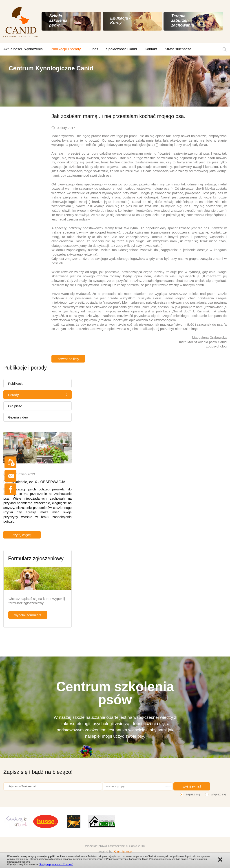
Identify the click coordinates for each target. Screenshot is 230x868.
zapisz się (193, 794)
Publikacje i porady (66, 49)
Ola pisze (15, 406)
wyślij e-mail (192, 786)
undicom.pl (125, 852)
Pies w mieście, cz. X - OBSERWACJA (34, 482)
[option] (115, 81)
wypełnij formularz (28, 615)
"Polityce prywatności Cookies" (56, 864)
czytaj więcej (22, 535)
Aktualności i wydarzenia (23, 49)
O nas (94, 49)
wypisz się (219, 794)
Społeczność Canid (121, 49)
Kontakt (151, 49)
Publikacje (16, 384)
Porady (13, 395)
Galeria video (18, 417)
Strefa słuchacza (178, 49)
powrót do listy (68, 359)
